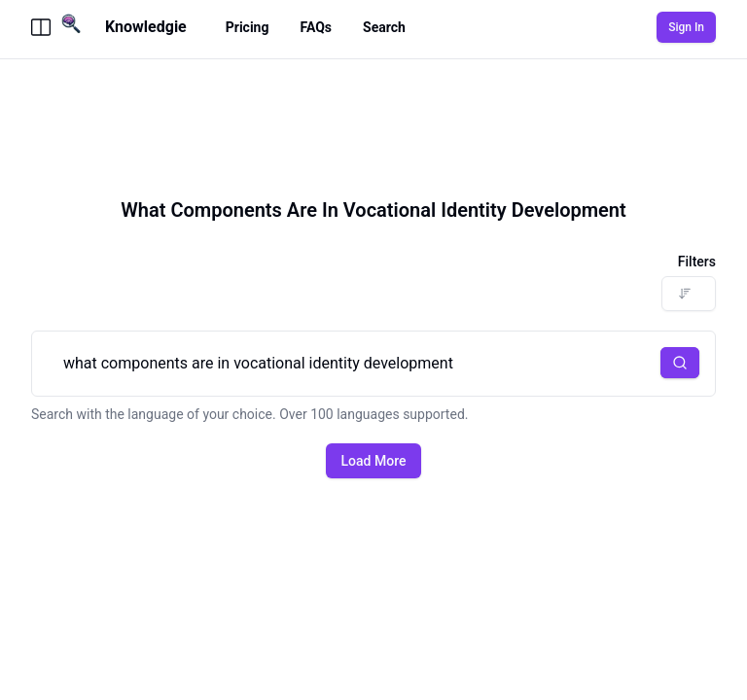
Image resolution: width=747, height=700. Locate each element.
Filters (697, 262)
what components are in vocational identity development (373, 364)
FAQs (316, 27)
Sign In (686, 27)
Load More (374, 461)
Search (384, 27)
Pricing (248, 27)
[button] (680, 363)
